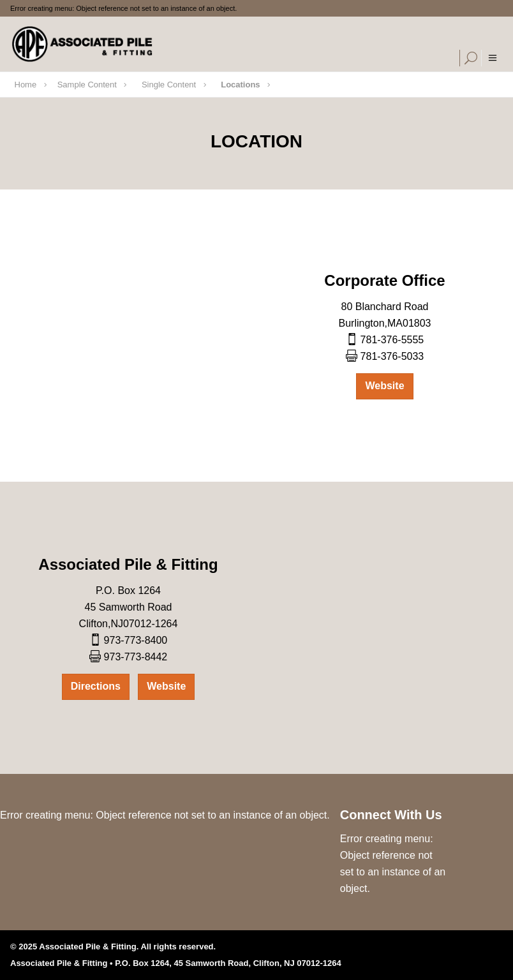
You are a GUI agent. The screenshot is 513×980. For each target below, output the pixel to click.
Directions (96, 686)
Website (384, 386)
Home (26, 85)
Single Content (169, 85)
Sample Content (87, 85)
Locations (240, 85)
